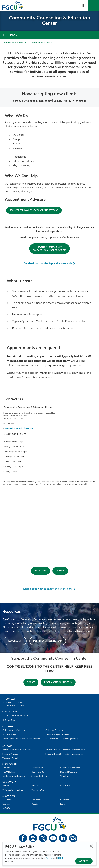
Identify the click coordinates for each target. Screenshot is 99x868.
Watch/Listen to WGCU (13, 790)
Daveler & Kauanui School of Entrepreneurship (65, 750)
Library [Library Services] (63, 804)
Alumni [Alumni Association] (6, 786)
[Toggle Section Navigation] (49, 35)
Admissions (36, 800)
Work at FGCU (38, 790)
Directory (35, 804)
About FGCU (8, 768)
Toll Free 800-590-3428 (18, 716)
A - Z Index (7, 800)
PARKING (60, 571)
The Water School (10, 758)
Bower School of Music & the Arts (17, 750)
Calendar (6, 804)
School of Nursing (10, 754)
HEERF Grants (38, 772)
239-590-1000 (12, 712)
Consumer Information (70, 768)
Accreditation (37, 768)
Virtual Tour (65, 776)
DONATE (31, 682)
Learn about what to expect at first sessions (48, 589)
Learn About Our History (58, 682)
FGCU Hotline (8, 772)
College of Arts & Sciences (14, 730)
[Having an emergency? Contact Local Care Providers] (34, 210)
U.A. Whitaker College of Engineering (62, 739)
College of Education (54, 730)
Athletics (35, 786)
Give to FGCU (66, 786)
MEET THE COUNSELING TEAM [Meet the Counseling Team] (48, 641)
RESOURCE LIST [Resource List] (15, 641)
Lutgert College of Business (57, 735)
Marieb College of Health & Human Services (21, 739)
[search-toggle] (83, 5)
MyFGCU (6, 808)
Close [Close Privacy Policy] (91, 846)
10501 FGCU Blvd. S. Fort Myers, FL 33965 (15, 704)
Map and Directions (69, 772)
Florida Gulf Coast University (19, 43)
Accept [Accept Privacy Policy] (84, 861)
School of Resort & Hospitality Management (64, 754)
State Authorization (40, 776)
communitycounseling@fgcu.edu (19, 428)
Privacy (49, 858)
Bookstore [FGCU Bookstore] (65, 800)
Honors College (9, 735)
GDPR (60, 858)
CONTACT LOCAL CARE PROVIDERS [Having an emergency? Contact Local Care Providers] (49, 249)
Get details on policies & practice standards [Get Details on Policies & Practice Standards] (48, 264)
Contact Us (10, 720)
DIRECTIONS (41, 571)
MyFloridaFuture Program (14, 776)
